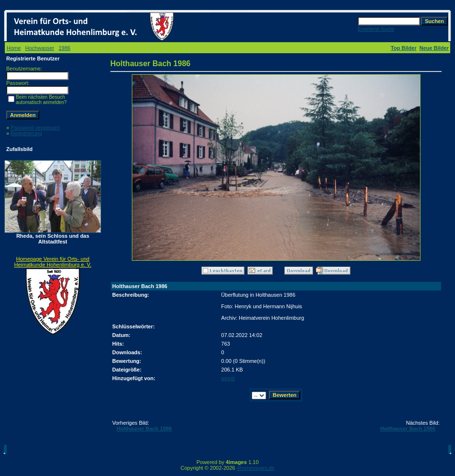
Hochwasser (40, 48)
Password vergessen (35, 128)
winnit (228, 378)
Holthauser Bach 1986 (144, 429)
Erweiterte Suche (376, 29)
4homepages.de (256, 468)
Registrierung (26, 133)
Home (14, 48)
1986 (64, 48)
